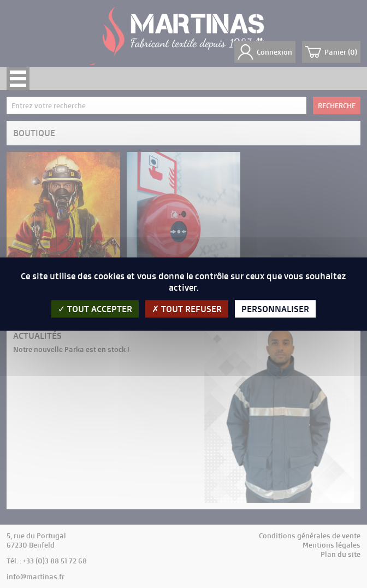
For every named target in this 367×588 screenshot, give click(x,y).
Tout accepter (95, 309)
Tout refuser (187, 309)
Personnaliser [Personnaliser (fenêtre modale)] (275, 309)
